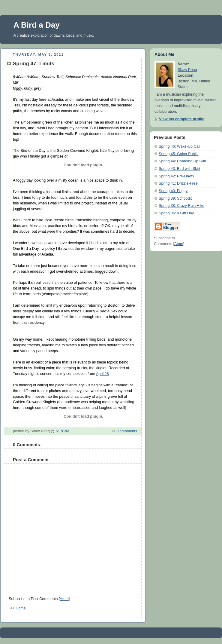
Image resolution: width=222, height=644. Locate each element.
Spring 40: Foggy (173, 191)
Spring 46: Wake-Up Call (179, 146)
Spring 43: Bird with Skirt (179, 169)
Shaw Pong (187, 70)
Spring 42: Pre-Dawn (176, 176)
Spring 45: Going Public (178, 154)
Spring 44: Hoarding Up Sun (182, 161)
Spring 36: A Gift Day (176, 213)
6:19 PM (62, 431)
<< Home (18, 608)
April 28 (102, 374)
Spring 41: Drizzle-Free (178, 183)
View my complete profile (182, 119)
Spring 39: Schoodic (176, 198)
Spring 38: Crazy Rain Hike (181, 206)
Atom (64, 599)
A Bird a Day (37, 25)
